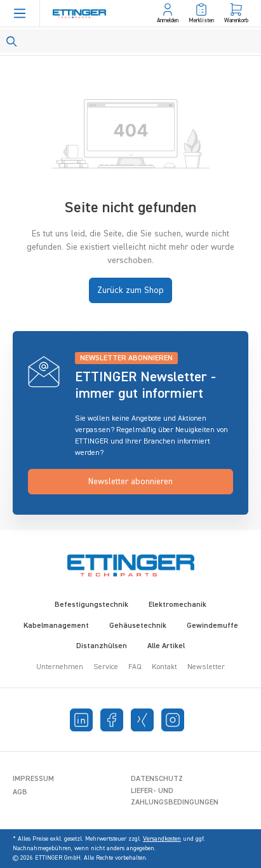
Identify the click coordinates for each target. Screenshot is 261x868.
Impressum (33, 779)
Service (106, 667)
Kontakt (164, 667)
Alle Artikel (166, 646)
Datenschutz (157, 779)
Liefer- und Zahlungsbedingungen (175, 797)
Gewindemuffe (212, 626)
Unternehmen (60, 667)
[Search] (130, 41)
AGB (20, 792)
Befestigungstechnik (91, 605)
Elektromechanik (177, 605)
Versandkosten (162, 839)
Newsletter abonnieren (130, 482)
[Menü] (20, 13)
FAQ (135, 667)
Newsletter (206, 667)
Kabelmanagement (56, 626)
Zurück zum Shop (130, 290)
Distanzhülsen (102, 646)
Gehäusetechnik (138, 626)
